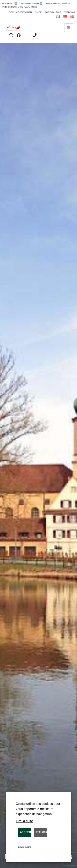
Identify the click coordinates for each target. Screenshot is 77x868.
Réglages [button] (24, 847)
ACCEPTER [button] (25, 832)
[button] (11, 35)
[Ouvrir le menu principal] (69, 28)
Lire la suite (24, 821)
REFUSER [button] (41, 832)
